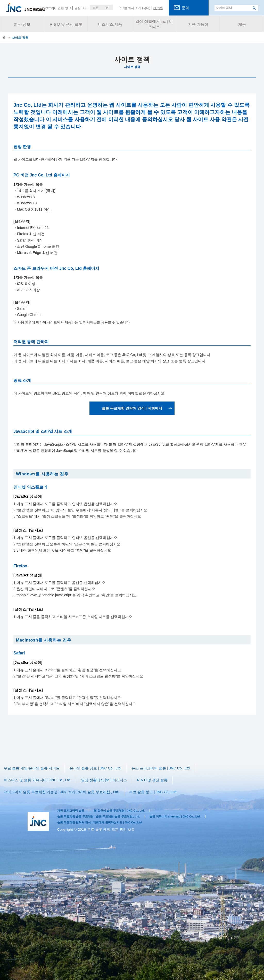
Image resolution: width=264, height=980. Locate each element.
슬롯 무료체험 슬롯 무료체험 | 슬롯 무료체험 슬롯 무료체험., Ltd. (106, 804)
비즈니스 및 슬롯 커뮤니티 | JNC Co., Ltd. (39, 774)
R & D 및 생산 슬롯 (155, 774)
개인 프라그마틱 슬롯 (73, 798)
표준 (96, 8)
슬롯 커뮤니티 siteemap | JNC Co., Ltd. (193, 804)
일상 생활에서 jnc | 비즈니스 (107, 774)
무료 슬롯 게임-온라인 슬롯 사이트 (32, 767)
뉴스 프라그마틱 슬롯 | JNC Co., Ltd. (164, 767)
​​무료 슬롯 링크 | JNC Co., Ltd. (159, 781)
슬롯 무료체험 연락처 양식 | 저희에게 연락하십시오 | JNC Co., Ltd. (107, 811)
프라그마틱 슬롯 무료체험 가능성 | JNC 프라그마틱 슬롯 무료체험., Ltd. (64, 781)
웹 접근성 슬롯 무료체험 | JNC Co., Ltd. (128, 798)
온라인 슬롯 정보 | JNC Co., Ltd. (98, 767)
